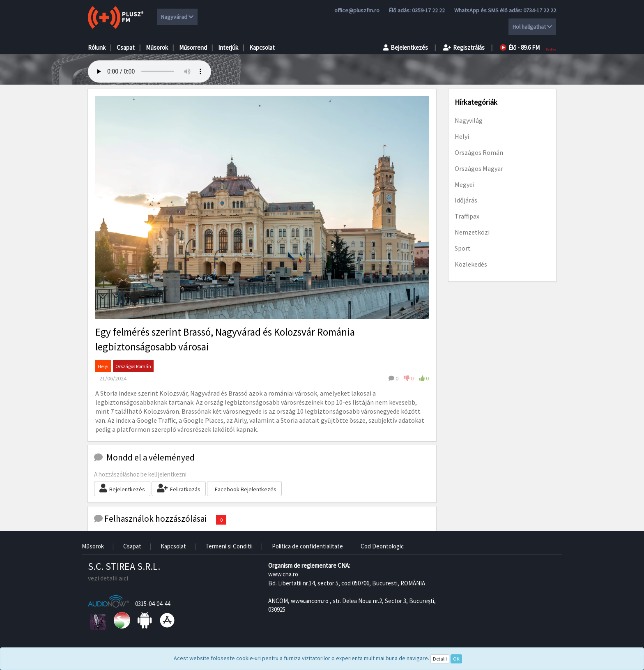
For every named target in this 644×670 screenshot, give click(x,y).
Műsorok (157, 47)
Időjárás (466, 200)
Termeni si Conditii (229, 546)
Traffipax (467, 216)
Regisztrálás (464, 47)
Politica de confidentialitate (307, 546)
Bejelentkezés (406, 47)
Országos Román (133, 366)
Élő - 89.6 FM (520, 47)
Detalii (440, 659)
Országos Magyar (479, 168)
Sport (463, 248)
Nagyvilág (469, 120)
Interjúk (228, 47)
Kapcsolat (262, 47)
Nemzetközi (472, 232)
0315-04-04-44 (153, 604)
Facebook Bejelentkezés (246, 489)
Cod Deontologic (382, 546)
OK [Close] (456, 659)
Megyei (465, 184)
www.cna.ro (283, 574)
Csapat (126, 47)
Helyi (103, 366)
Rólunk (97, 47)
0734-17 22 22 (540, 10)
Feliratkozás (179, 488)
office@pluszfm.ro (357, 10)
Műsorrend (193, 47)
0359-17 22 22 (428, 10)
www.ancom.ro (310, 601)
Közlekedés (471, 264)
